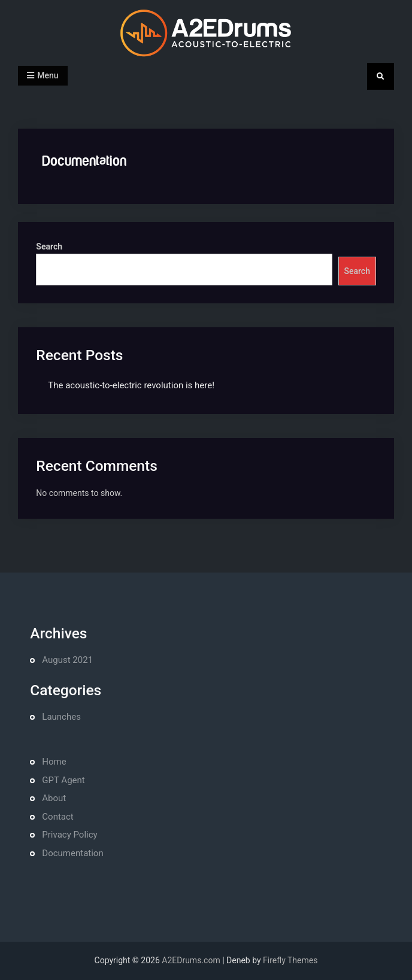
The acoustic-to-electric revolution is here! (131, 385)
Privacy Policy (69, 835)
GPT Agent (63, 780)
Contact (57, 817)
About (54, 798)
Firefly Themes (290, 960)
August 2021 (67, 660)
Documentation (72, 853)
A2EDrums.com (191, 960)
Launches (61, 717)
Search (49, 246)
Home (54, 762)
